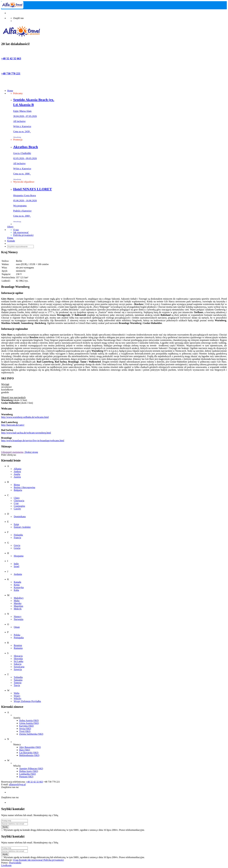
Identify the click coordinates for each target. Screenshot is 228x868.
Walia (17, 693)
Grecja (17, 545)
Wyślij (5, 827)
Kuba (16, 590)
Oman (17, 627)
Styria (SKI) (25, 729)
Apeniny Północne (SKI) (31, 769)
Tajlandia (18, 677)
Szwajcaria (19, 667)
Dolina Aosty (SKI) (29, 771)
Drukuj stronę (31, 452)
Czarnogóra (19, 506)
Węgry (17, 696)
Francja (17, 538)
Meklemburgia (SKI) (29, 755)
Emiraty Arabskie (22, 527)
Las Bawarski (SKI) (29, 753)
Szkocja (18, 664)
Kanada (17, 582)
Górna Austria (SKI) (29, 723)
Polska (17, 635)
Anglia (17, 474)
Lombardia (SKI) (28, 774)
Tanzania (18, 680)
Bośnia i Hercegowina (24, 487)
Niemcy (18, 617)
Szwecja (18, 669)
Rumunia (18, 648)
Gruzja (17, 548)
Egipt (16, 524)
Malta (17, 601)
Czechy (17, 509)
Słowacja (18, 656)
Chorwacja (19, 501)
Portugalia (19, 638)
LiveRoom (6, 865)
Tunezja (18, 683)
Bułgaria (18, 490)
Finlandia (18, 535)
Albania (17, 469)
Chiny (17, 498)
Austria (17, 477)
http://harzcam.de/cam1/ (13, 425)
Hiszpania (19, 556)
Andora (17, 471)
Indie (16, 564)
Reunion (18, 645)
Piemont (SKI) (26, 777)
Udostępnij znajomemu (12, 452)
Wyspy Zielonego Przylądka (27, 701)
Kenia (17, 585)
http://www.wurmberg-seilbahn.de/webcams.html (25, 417)
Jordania (18, 574)
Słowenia (18, 659)
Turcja (17, 685)
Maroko (18, 603)
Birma (17, 485)
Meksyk (18, 609)
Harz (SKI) (25, 750)
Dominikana (20, 517)
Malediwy (19, 598)
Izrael (16, 566)
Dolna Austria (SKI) (29, 720)
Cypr (16, 503)
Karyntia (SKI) (26, 726)
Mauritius (18, 606)
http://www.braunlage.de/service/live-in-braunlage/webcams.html (33, 441)
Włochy (18, 699)
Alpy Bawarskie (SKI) (30, 747)
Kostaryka (19, 587)
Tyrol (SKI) (25, 731)
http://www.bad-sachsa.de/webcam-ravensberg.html (26, 433)
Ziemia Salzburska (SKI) (31, 734)
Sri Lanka (19, 661)
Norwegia (19, 619)
